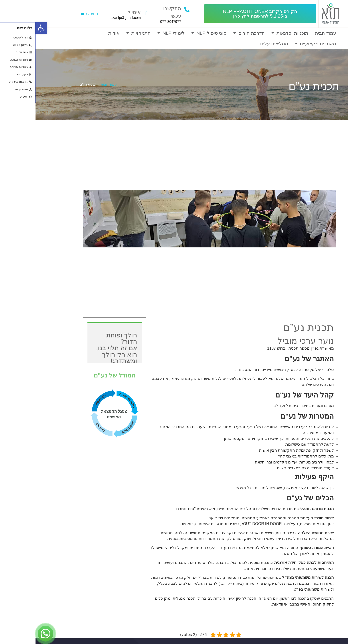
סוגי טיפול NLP (174, 33)
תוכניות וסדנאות (254, 33)
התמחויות (103, 33)
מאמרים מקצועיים (280, 43)
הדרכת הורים (214, 33)
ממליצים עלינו (239, 43)
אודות (78, 33)
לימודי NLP (135, 33)
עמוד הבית (290, 33)
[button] (225, 14)
